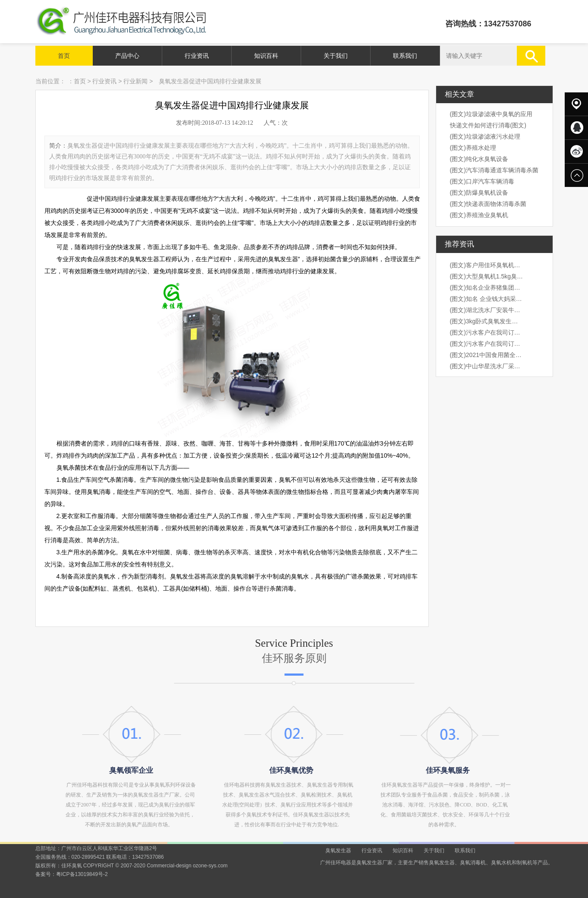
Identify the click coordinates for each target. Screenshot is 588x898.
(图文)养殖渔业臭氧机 (479, 215)
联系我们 (405, 56)
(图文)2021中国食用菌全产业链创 (487, 355)
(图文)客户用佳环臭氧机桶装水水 (487, 265)
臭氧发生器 (338, 851)
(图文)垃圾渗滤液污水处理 (485, 136)
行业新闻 (135, 81)
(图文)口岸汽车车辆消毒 (482, 181)
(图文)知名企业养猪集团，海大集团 (487, 288)
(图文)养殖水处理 (473, 148)
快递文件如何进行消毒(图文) (488, 125)
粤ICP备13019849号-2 (82, 874)
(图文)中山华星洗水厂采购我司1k (487, 366)
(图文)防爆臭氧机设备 (479, 193)
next (526, 449)
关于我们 (336, 56)
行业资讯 (197, 56)
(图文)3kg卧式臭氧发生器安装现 (487, 321)
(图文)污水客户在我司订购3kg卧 (487, 332)
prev (62, 449)
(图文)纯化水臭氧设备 (479, 159)
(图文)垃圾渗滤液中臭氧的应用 (491, 114)
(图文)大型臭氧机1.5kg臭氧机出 (487, 276)
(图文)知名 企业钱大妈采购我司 (487, 299)
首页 (64, 56)
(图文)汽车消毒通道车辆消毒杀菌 (494, 170)
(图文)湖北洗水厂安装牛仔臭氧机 (487, 310)
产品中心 (127, 56)
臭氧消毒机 (473, 863)
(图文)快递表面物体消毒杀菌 (488, 204)
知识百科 (266, 56)
